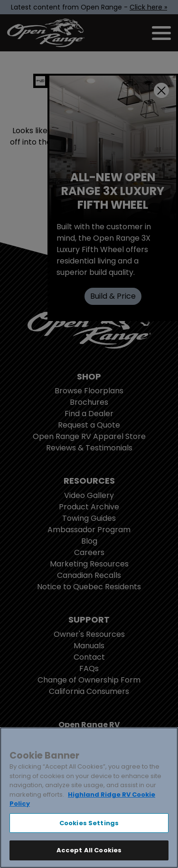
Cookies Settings (89, 823)
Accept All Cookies (89, 850)
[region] (89, 798)
